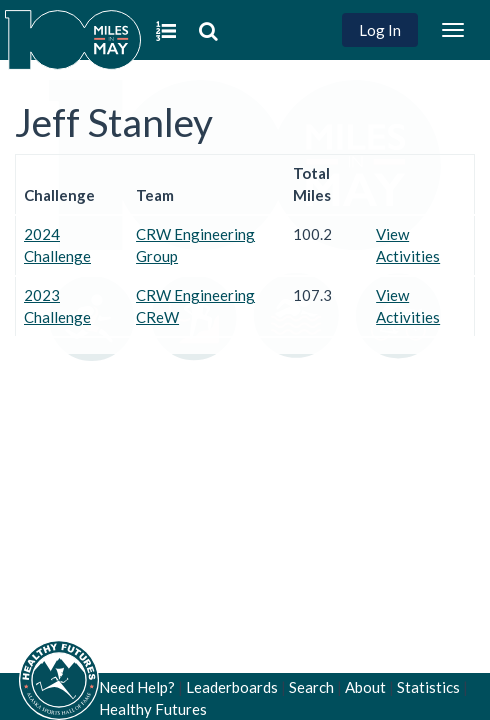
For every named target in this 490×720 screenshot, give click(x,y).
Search (311, 687)
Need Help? (137, 687)
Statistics (428, 687)
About (365, 687)
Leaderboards (232, 687)
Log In (380, 30)
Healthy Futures (153, 709)
